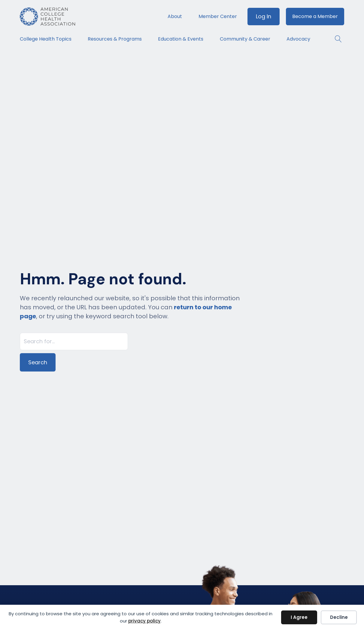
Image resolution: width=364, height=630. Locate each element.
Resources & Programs (115, 39)
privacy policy (144, 621)
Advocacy (298, 39)
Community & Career (245, 39)
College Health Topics (46, 39)
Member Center (218, 16)
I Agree (299, 617)
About (175, 16)
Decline (339, 617)
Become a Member (315, 16)
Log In (264, 16)
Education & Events (181, 39)
